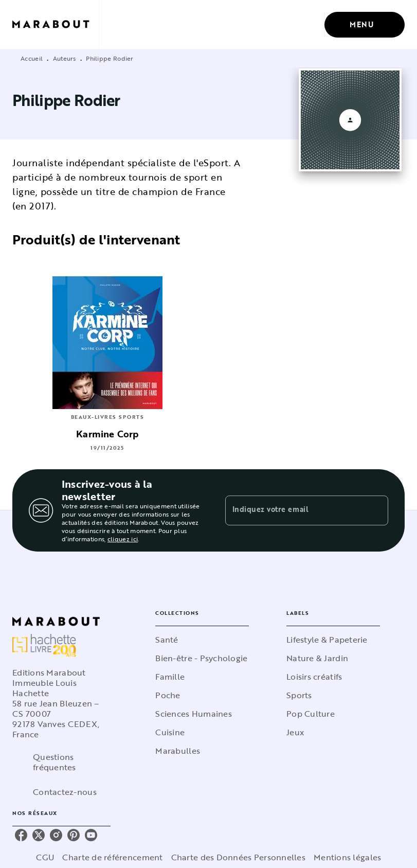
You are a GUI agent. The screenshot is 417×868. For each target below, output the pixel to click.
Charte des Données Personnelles (238, 857)
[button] (202, 640)
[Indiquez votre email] (294, 510)
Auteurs (65, 58)
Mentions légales (347, 857)
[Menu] (365, 25)
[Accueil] (56, 24)
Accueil (32, 58)
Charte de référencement (112, 857)
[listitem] (21, 835)
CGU (45, 857)
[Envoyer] (376, 510)
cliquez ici (123, 539)
